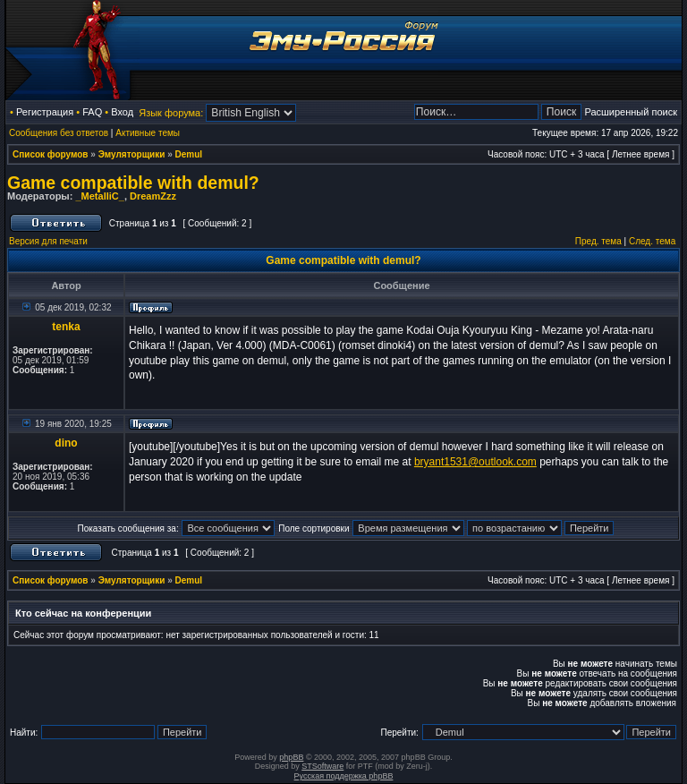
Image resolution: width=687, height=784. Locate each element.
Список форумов (51, 154)
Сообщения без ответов (59, 133)
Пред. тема (598, 241)
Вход (122, 112)
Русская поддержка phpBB (344, 776)
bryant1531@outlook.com (475, 462)
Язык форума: (171, 113)
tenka (66, 327)
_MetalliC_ (99, 196)
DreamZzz (153, 196)
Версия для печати (48, 241)
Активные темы (148, 133)
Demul (189, 154)
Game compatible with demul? (133, 183)
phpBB (291, 757)
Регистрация (45, 112)
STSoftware (322, 766)
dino (66, 443)
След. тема (652, 241)
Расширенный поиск (631, 112)
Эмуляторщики (132, 154)
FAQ (92, 112)
